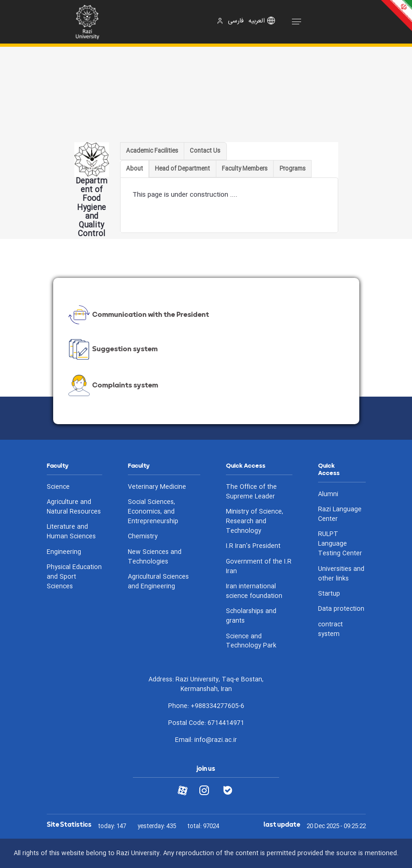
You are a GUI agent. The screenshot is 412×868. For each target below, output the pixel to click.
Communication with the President (138, 315)
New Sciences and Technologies (155, 557)
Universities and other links (341, 574)
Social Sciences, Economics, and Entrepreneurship (153, 512)
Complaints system (112, 386)
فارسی (236, 21)
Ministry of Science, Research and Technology (255, 522)
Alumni (328, 495)
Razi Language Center (340, 514)
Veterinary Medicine (157, 487)
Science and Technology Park (251, 641)
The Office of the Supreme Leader (251, 492)
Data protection (341, 609)
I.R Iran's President (253, 546)
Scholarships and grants (251, 616)
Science (58, 487)
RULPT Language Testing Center (340, 544)
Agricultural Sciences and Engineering (158, 582)
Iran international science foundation (254, 592)
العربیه (257, 21)
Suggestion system (112, 349)
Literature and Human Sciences (71, 532)
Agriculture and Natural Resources (74, 507)
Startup (329, 594)
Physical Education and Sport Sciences (74, 577)
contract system (330, 630)
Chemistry (143, 537)
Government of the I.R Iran (259, 567)
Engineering (64, 552)
